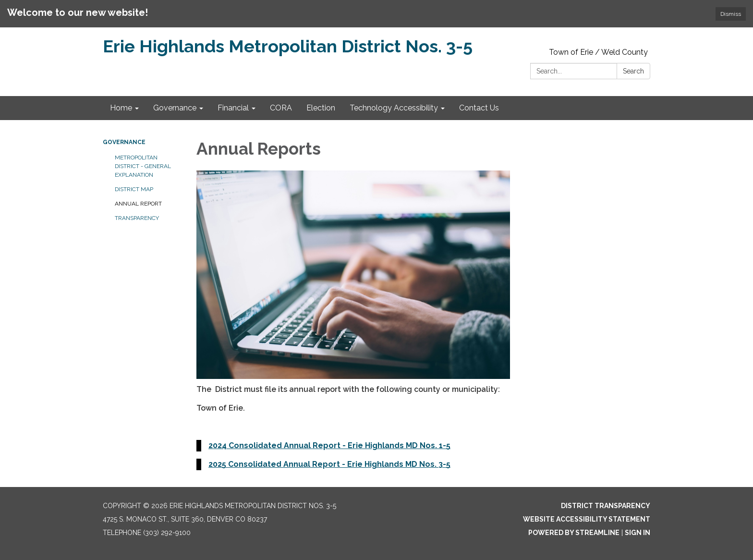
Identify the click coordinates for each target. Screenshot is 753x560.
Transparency (137, 218)
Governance (124, 142)
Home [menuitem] (121, 108)
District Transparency (606, 506)
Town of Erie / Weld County (598, 52)
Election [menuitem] (321, 108)
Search (633, 71)
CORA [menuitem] (281, 108)
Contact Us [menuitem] (479, 108)
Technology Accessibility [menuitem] (394, 108)
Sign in (638, 533)
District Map (134, 189)
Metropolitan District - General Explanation (143, 166)
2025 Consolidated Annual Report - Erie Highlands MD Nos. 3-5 (329, 464)
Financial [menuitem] (233, 108)
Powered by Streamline (574, 533)
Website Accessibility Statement (587, 519)
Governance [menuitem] (175, 108)
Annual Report (138, 204)
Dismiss (731, 14)
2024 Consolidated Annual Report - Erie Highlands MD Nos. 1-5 (329, 445)
